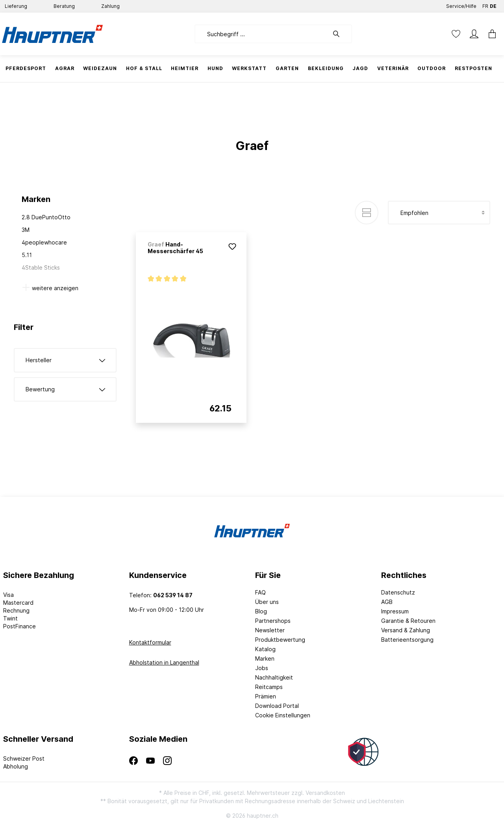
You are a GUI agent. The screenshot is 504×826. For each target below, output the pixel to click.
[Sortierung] (439, 213)
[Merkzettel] (456, 34)
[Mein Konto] (474, 34)
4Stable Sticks (41, 268)
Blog (261, 611)
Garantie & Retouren (408, 621)
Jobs (262, 668)
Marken (265, 658)
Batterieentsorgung (407, 640)
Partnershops (273, 621)
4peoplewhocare (44, 242)
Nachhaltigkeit (274, 677)
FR (485, 5)
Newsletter (270, 630)
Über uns (267, 602)
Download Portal (277, 706)
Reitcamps (269, 687)
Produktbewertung (280, 640)
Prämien (266, 696)
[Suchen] (340, 34)
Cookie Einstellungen (283, 715)
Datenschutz (398, 592)
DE (493, 5)
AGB (387, 602)
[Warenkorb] (492, 34)
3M (26, 230)
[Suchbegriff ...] (262, 34)
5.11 (27, 255)
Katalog (265, 649)
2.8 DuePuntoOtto (46, 217)
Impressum (395, 611)
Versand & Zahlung (406, 630)
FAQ (260, 592)
